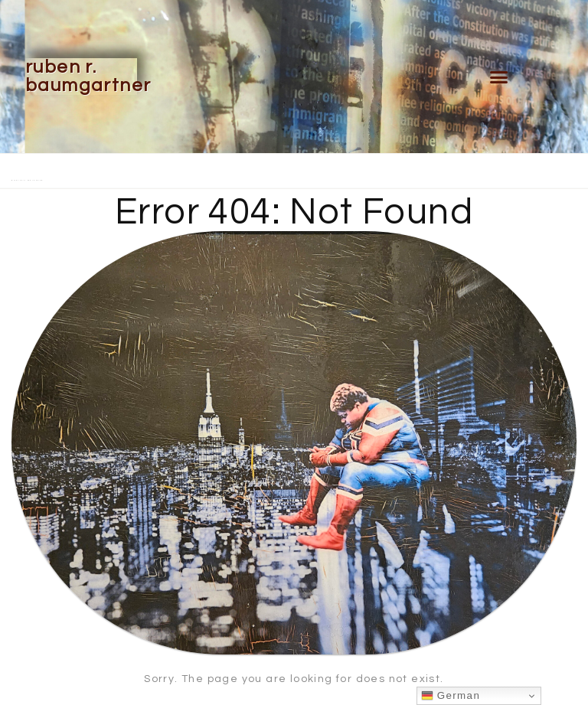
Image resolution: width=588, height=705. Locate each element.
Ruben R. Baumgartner (88, 76)
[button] (500, 77)
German (451, 696)
